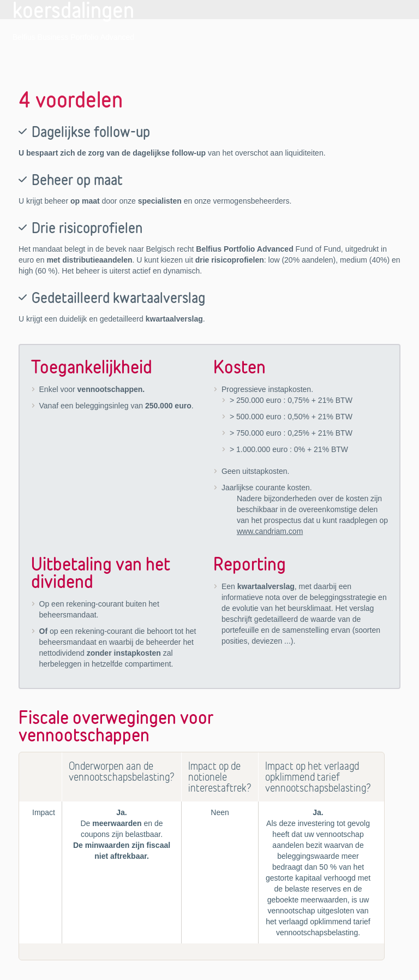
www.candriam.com (270, 531)
